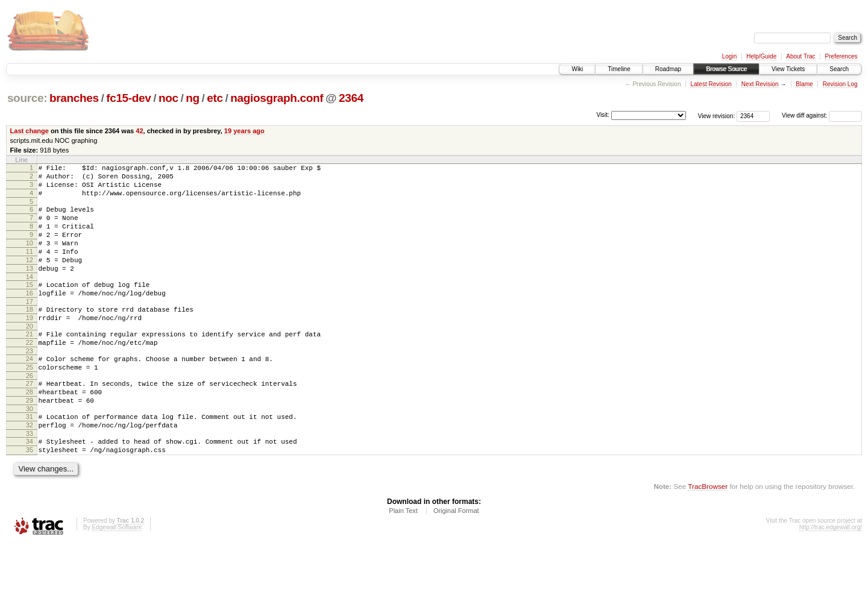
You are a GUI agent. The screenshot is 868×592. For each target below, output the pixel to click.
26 (30, 412)
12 (30, 278)
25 (30, 401)
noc (168, 98)
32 (30, 468)
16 (30, 316)
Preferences (841, 56)
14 (30, 298)
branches (74, 98)
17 (30, 327)
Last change (30, 131)
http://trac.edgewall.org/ (831, 576)
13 (30, 288)
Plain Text (403, 559)
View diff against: (822, 115)
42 (139, 131)
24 (30, 391)
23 (30, 383)
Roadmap (668, 69)
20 (30, 355)
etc (215, 98)
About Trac (800, 56)
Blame (804, 84)
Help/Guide (761, 56)
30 (30, 450)
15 (30, 306)
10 (30, 257)
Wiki (577, 69)
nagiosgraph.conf (277, 98)
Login (729, 56)
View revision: (717, 115)
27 (30, 420)
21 (30, 363)
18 (30, 335)
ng (193, 98)
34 (30, 487)
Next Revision (760, 84)
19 (30, 345)
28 (30, 430)
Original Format (456, 559)
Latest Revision (711, 84)
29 (30, 440)
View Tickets (788, 69)
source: (27, 98)
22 (30, 373)
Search (839, 69)
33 (30, 479)
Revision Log (840, 84)
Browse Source (726, 69)
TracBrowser (708, 535)
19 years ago (244, 131)
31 (30, 458)
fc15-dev (128, 98)
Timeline (619, 69)
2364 (351, 98)
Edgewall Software (117, 576)
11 (30, 268)
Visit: (603, 115)
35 (30, 497)
